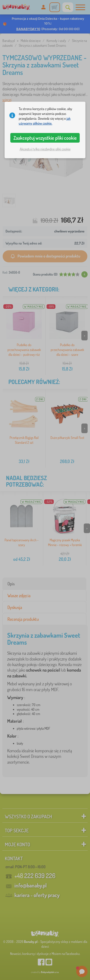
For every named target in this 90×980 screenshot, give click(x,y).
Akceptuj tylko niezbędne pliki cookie (45, 149)
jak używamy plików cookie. (45, 121)
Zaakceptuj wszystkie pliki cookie (45, 138)
